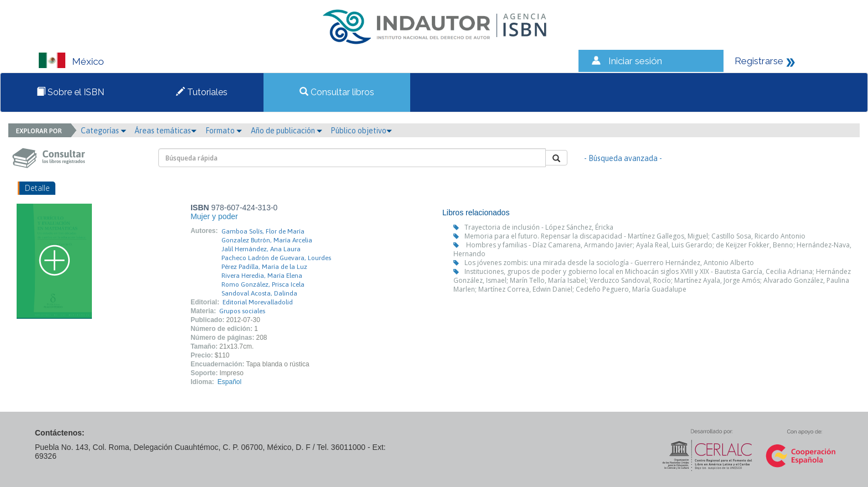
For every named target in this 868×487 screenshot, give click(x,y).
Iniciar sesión (635, 61)
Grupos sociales (242, 311)
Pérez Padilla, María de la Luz (264, 267)
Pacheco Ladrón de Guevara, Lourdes (276, 258)
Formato (224, 131)
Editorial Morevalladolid (258, 302)
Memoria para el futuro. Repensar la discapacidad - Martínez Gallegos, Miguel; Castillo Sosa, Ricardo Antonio (635, 236)
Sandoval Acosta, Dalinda (259, 293)
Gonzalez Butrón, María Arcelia (267, 240)
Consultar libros (337, 92)
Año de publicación (286, 131)
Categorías (104, 131)
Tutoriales (202, 92)
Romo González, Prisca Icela (263, 284)
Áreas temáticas (166, 131)
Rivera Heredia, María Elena (262, 276)
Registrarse (759, 61)
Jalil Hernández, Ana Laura (261, 249)
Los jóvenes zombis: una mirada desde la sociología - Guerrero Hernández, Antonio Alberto (609, 263)
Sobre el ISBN (70, 92)
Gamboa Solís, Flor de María (263, 231)
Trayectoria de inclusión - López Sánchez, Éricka (539, 227)
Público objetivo (361, 131)
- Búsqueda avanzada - (623, 158)
